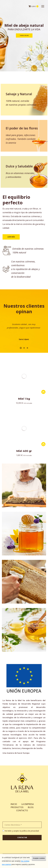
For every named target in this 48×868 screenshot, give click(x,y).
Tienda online (24, 35)
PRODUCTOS (17, 807)
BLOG (31, 807)
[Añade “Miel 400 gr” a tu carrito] (43, 444)
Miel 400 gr (24, 451)
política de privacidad (30, 831)
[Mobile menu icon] (43, 6)
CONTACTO (22, 810)
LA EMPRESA (28, 804)
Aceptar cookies (39, 858)
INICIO (14, 804)
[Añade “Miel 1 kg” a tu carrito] (43, 392)
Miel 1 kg (24, 399)
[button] (21, 348)
